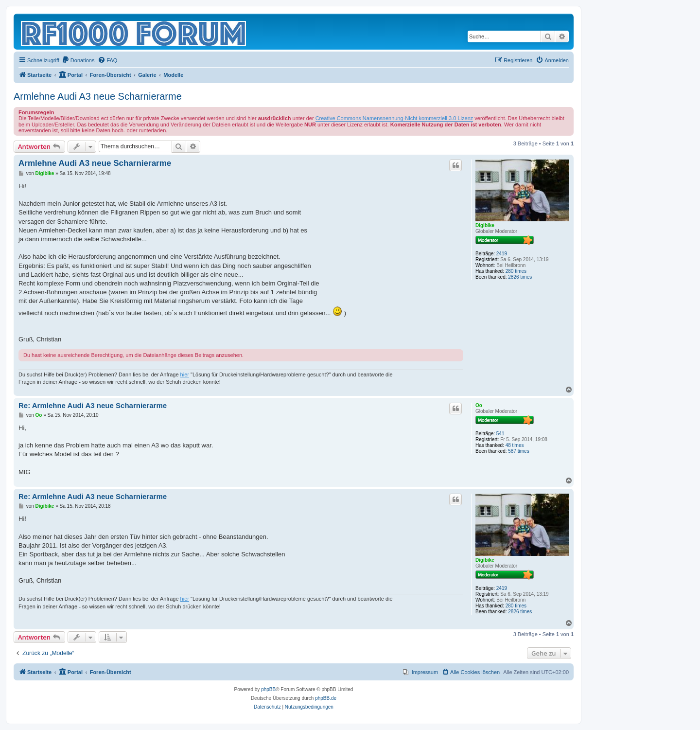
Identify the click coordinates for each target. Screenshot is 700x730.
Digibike (485, 225)
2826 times (520, 277)
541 (500, 434)
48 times (515, 445)
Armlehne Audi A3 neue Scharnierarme (98, 96)
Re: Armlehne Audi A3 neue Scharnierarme (93, 405)
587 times (518, 451)
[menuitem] (78, 60)
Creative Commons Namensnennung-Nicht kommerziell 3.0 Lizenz (394, 118)
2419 (502, 254)
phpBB (268, 689)
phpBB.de (326, 698)
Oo (479, 405)
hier (185, 374)
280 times (516, 271)
